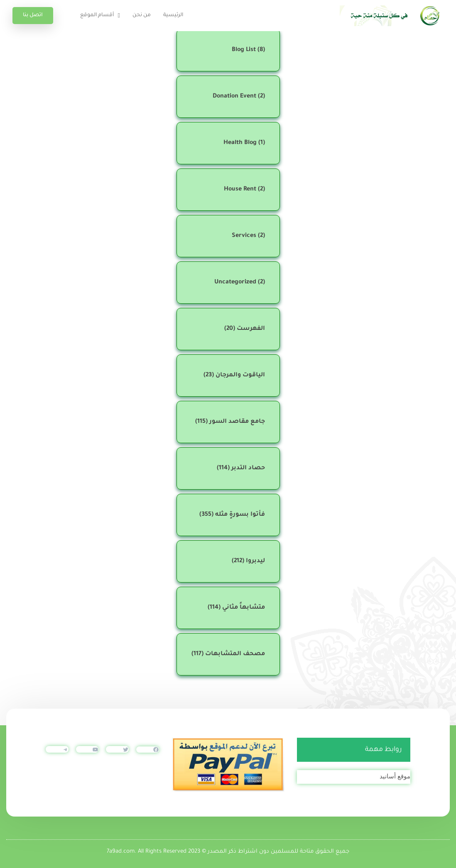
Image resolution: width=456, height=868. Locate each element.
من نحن (142, 15)
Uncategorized (235, 283)
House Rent (240, 190)
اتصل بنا (33, 15)
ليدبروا (255, 561)
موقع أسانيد (395, 776)
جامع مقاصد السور (237, 422)
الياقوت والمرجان (240, 375)
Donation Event (234, 97)
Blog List (244, 50)
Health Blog (240, 143)
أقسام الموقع (97, 15)
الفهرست (251, 329)
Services (244, 236)
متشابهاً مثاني (244, 608)
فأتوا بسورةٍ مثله (240, 515)
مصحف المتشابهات (235, 654)
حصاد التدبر (248, 468)
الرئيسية (173, 15)
